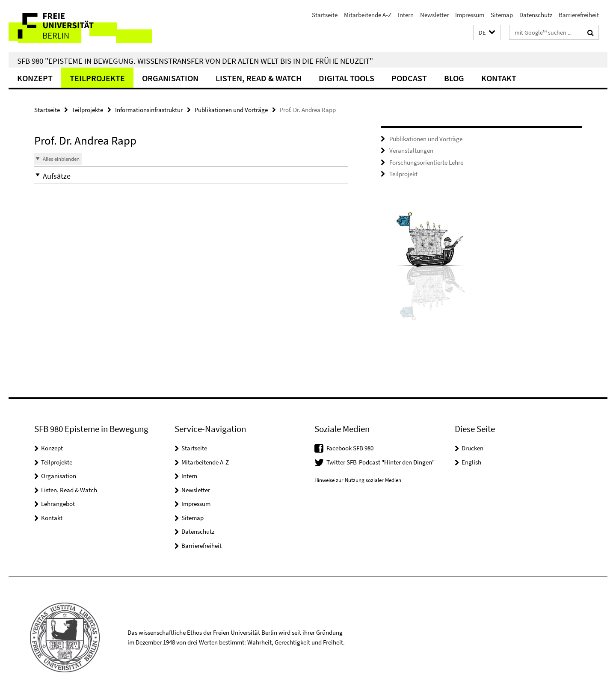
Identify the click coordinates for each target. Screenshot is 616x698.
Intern (406, 15)
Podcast (409, 78)
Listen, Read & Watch (259, 78)
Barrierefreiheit (579, 15)
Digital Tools (346, 78)
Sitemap (502, 15)
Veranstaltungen (411, 150)
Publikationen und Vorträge (231, 110)
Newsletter (434, 15)
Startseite (325, 15)
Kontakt (499, 78)
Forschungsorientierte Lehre (426, 162)
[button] (487, 33)
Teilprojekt (403, 174)
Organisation (170, 78)
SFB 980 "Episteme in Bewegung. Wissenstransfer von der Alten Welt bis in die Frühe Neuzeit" (195, 61)
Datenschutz (536, 15)
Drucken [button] (472, 448)
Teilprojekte (97, 78)
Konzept (35, 78)
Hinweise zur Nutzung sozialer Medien (358, 480)
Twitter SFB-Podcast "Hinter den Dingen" (381, 462)
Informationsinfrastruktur (149, 110)
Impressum (470, 15)
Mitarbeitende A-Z (368, 15)
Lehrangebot (58, 504)
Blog (454, 78)
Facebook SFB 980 (350, 448)
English (471, 462)
